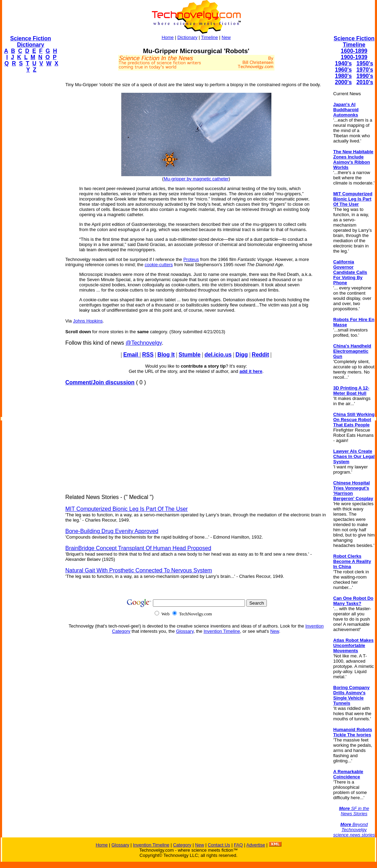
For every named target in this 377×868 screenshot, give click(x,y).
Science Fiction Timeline (354, 42)
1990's (365, 76)
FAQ (238, 845)
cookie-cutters (159, 265)
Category (182, 845)
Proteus (191, 259)
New (226, 37)
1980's (343, 76)
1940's (343, 63)
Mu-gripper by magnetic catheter (196, 179)
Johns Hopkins (88, 321)
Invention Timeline (222, 631)
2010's (365, 82)
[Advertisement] (30, 183)
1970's (365, 70)
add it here (251, 371)
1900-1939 (354, 57)
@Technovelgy (144, 343)
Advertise (256, 845)
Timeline (210, 37)
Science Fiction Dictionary (30, 42)
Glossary (185, 631)
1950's (365, 63)
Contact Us (219, 845)
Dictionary (187, 37)
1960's (343, 70)
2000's (343, 82)
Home (168, 37)
